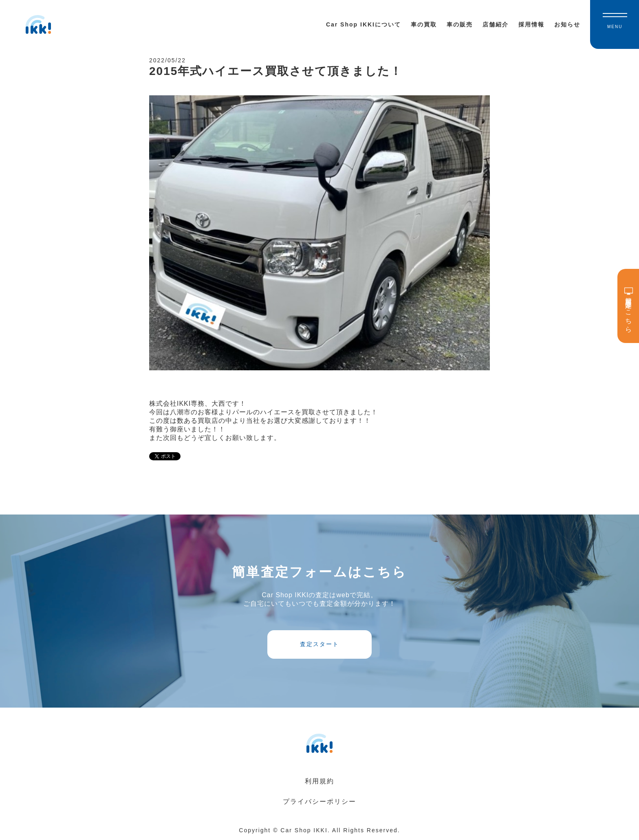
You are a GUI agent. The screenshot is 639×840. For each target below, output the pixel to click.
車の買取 (424, 24)
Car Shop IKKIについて (364, 24)
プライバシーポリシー (319, 802)
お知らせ (567, 24)
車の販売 (460, 24)
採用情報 (531, 24)
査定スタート (319, 644)
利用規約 (319, 781)
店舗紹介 (496, 24)
